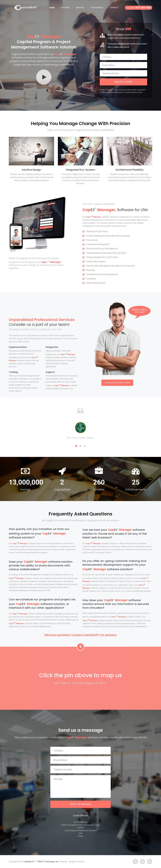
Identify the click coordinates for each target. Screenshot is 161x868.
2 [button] (80, 446)
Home (52, 8)
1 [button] (76, 446)
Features (65, 8)
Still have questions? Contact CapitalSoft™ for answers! (80, 635)
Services (80, 8)
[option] (80, 430)
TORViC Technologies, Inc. (48, 862)
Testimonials (97, 8)
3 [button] (85, 446)
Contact (114, 8)
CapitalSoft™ (29, 862)
